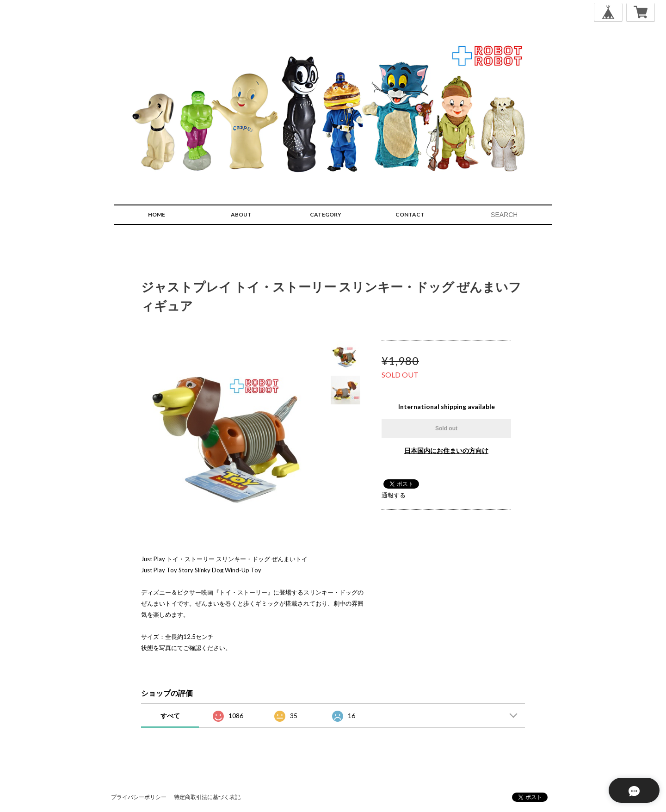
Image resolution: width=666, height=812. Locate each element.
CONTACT (410, 214)
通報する (394, 495)
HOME (157, 214)
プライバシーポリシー (139, 797)
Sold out (446, 428)
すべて (170, 716)
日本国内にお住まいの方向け (446, 450)
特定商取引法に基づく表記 (207, 797)
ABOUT (241, 214)
